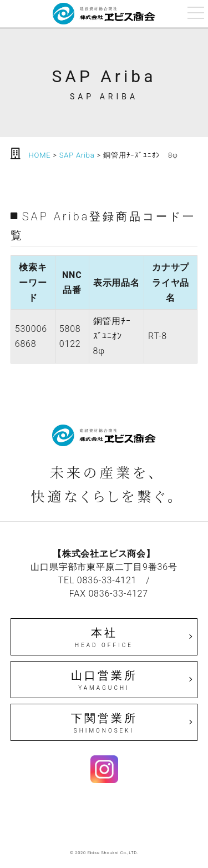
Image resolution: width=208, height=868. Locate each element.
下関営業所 (104, 723)
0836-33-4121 (107, 580)
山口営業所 (104, 680)
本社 (104, 638)
